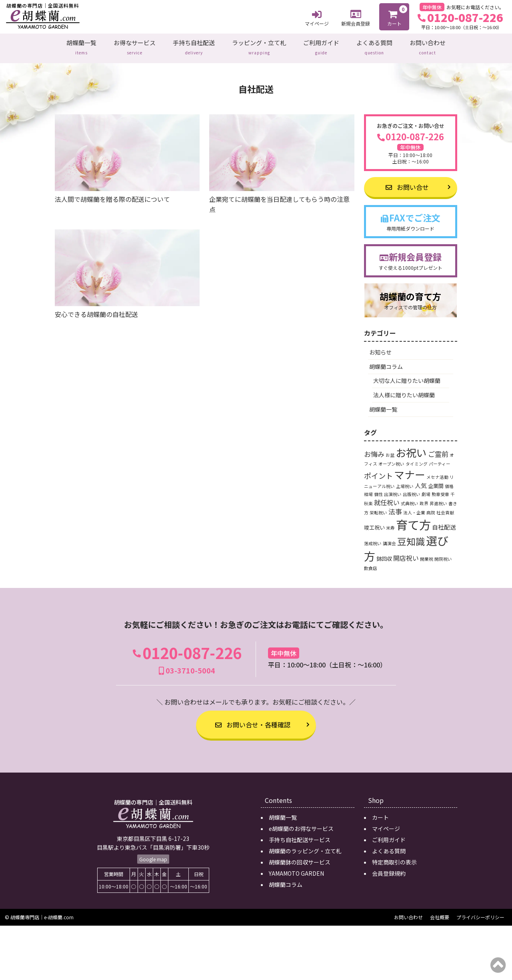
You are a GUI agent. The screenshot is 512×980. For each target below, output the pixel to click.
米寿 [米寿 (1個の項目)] (390, 523)
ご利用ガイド (321, 46)
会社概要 (440, 912)
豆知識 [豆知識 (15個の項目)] (411, 536)
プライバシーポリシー (480, 912)
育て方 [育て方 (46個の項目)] (413, 519)
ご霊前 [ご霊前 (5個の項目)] (438, 449)
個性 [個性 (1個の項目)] (378, 489)
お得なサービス (135, 46)
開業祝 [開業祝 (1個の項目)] (427, 554)
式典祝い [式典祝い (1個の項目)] (410, 498)
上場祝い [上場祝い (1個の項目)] (405, 481)
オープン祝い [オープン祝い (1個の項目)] (391, 459)
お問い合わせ (428, 46)
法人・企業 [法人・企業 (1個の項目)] (414, 507)
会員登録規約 (389, 868)
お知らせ (380, 347)
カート (395, 16)
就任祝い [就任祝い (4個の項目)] (387, 497)
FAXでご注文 (411, 216)
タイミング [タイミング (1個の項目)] (417, 459)
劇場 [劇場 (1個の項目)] (426, 489)
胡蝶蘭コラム (386, 361)
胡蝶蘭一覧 (81, 46)
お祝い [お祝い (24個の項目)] (411, 447)
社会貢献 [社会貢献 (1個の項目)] (445, 507)
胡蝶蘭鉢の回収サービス (300, 857)
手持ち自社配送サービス (300, 835)
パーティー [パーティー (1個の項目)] (440, 459)
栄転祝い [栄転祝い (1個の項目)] (378, 507)
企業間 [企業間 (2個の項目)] (436, 481)
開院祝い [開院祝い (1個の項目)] (443, 554)
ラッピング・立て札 (259, 46)
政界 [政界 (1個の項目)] (424, 498)
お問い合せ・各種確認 (253, 719)
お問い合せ (407, 182)
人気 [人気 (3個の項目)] (421, 480)
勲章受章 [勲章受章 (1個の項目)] (440, 489)
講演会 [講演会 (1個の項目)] (389, 538)
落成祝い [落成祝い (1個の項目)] (373, 538)
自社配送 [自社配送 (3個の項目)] (444, 522)
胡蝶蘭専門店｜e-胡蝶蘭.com (42, 912)
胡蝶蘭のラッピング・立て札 (305, 846)
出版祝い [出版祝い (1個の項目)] (412, 489)
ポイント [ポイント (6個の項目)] (378, 470)
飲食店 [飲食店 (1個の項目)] (371, 563)
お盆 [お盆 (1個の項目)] (390, 450)
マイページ (317, 17)
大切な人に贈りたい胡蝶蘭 (407, 375)
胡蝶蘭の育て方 (411, 295)
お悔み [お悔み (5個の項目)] (374, 449)
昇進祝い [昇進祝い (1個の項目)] (438, 498)
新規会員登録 (356, 17)
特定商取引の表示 (394, 857)
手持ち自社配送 (194, 46)
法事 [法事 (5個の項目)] (395, 506)
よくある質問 (374, 46)
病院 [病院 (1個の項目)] (431, 507)
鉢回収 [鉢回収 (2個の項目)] (384, 553)
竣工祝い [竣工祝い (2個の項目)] (374, 522)
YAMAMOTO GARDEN (296, 868)
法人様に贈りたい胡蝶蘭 (404, 390)
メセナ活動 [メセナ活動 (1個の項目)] (437, 472)
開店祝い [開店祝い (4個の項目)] (406, 553)
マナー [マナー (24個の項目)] (410, 469)
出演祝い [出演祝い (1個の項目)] (393, 489)
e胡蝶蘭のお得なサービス (301, 823)
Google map (153, 854)
